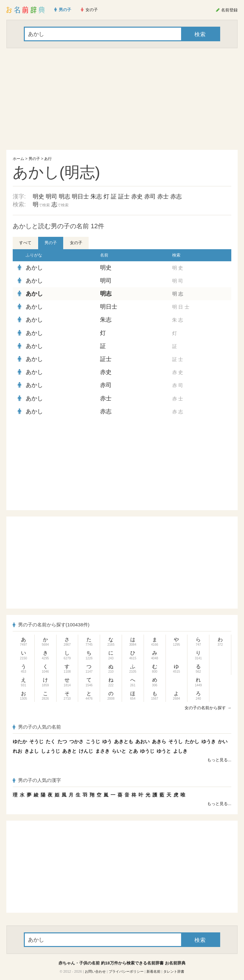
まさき (102, 751)
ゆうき (209, 741)
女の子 (76, 243)
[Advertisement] (122, 99)
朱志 (96, 197)
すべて (25, 243)
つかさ (76, 741)
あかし (34, 268)
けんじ (86, 751)
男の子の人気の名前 (37, 727)
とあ (133, 751)
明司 (51, 197)
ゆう (107, 741)
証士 (124, 197)
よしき (180, 751)
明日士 (80, 197)
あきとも (124, 741)
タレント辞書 (174, 971)
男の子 (34, 159)
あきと (69, 751)
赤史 (137, 197)
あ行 (48, 159)
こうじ (93, 741)
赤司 (150, 197)
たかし (192, 741)
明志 (64, 197)
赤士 (163, 197)
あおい (142, 741)
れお (17, 751)
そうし (176, 741)
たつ (62, 741)
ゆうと (164, 751)
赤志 (176, 197)
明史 (38, 197)
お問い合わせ (95, 971)
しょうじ (51, 751)
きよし (32, 751)
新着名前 (153, 971)
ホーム (18, 159)
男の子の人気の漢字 (37, 780)
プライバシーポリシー (126, 971)
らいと (119, 751)
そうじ (36, 741)
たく (51, 741)
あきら (159, 741)
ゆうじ (147, 751)
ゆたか (20, 741)
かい (223, 741)
